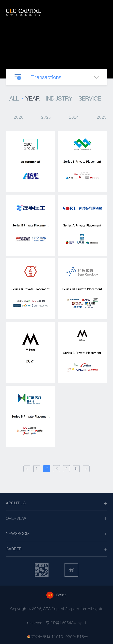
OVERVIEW (16, 518)
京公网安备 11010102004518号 (57, 637)
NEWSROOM (18, 533)
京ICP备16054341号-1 (66, 623)
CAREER (14, 549)
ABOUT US (16, 503)
